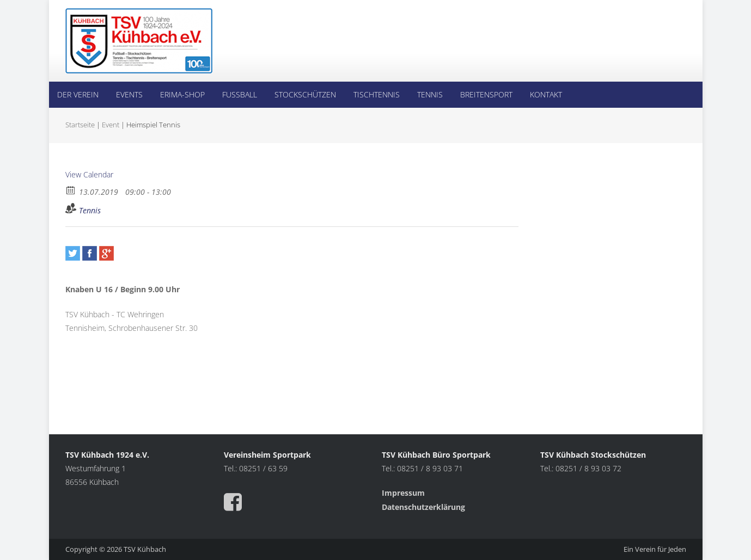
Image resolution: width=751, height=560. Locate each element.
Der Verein (78, 94)
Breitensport (486, 94)
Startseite (80, 125)
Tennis (430, 94)
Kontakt (546, 94)
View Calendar (89, 174)
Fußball (240, 94)
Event (111, 125)
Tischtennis (377, 94)
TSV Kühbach (145, 549)
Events (129, 94)
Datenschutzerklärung (423, 507)
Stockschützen (305, 94)
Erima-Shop (182, 94)
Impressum (404, 493)
